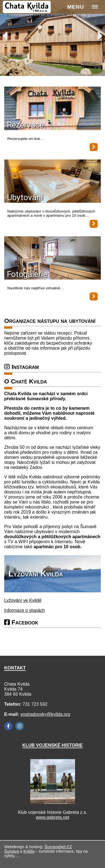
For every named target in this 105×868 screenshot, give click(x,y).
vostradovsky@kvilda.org (45, 714)
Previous (5, 36)
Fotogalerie (27, 274)
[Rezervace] (53, 109)
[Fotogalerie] (53, 258)
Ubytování (25, 197)
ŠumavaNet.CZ (58, 847)
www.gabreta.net (53, 817)
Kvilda (29, 851)
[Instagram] (20, 726)
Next (100, 36)
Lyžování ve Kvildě (23, 600)
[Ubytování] (53, 182)
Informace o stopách (25, 610)
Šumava (12, 851)
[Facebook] (8, 726)
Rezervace (25, 125)
